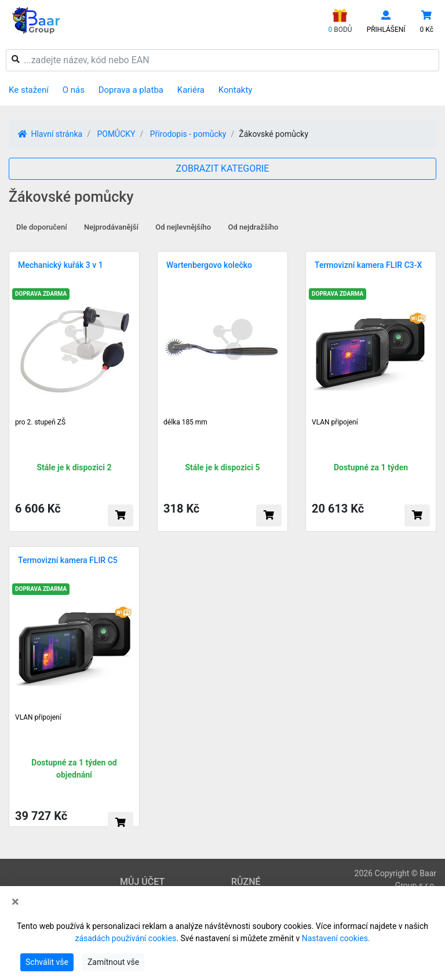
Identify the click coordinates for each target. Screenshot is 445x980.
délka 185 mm (185, 422)
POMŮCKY (116, 134)
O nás (74, 90)
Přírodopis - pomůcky (188, 134)
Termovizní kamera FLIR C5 (68, 560)
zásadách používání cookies (125, 938)
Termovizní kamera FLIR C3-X (368, 265)
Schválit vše (47, 962)
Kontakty (236, 90)
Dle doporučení (42, 227)
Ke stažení (29, 90)
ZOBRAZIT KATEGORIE (223, 168)
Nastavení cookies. (336, 938)
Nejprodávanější (111, 227)
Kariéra (191, 90)
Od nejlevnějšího (183, 227)
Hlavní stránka (50, 134)
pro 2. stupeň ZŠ (40, 422)
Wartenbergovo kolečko (209, 265)
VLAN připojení (335, 422)
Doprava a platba (131, 90)
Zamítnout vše (113, 962)
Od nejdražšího (253, 227)
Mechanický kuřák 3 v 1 (61, 265)
